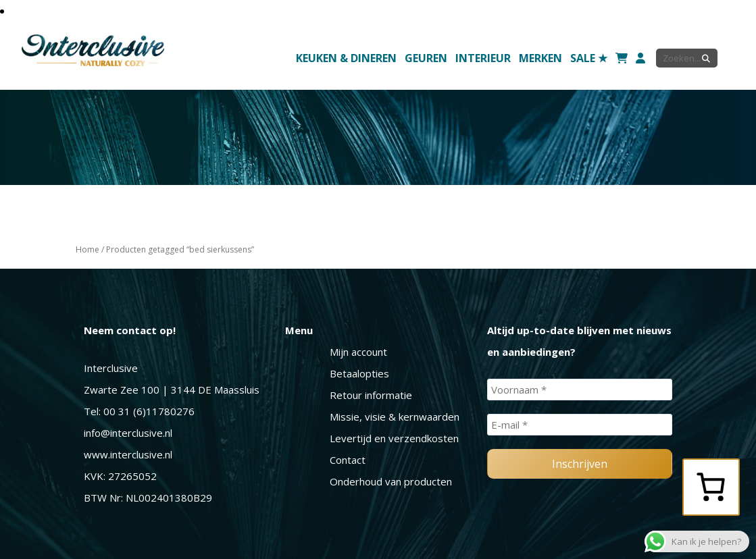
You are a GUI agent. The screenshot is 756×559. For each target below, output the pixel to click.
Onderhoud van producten (391, 481)
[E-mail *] (580, 425)
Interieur (483, 58)
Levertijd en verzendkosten (394, 438)
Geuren (426, 58)
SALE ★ (589, 58)
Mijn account (358, 352)
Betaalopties (359, 373)
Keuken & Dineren (346, 58)
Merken (540, 58)
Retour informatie (371, 395)
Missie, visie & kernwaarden (395, 417)
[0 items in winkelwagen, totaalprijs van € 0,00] (711, 487)
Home (87, 249)
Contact (348, 460)
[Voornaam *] (580, 390)
